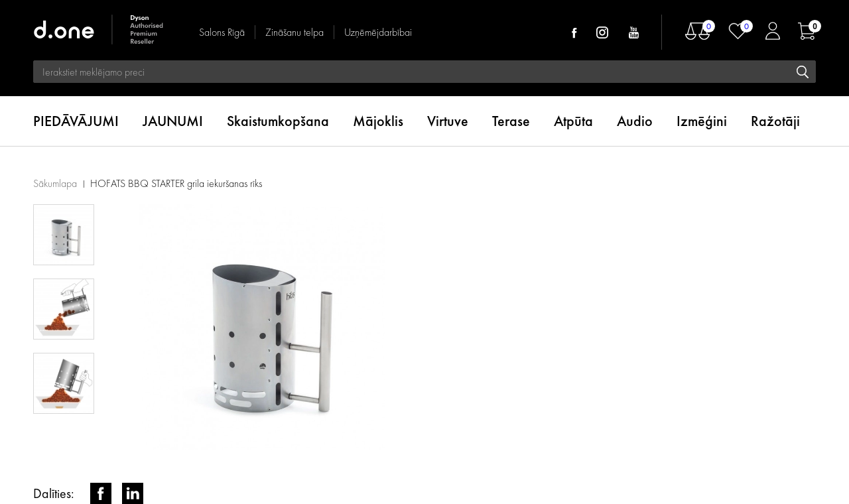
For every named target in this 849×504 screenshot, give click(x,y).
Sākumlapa (55, 183)
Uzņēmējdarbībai (378, 32)
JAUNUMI (173, 121)
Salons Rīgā (222, 32)
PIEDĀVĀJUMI (76, 121)
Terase (511, 121)
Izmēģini (702, 121)
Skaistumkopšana (278, 121)
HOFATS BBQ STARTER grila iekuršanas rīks (176, 183)
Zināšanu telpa (294, 32)
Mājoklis (378, 121)
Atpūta (573, 121)
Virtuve (448, 121)
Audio (635, 121)
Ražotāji (775, 121)
